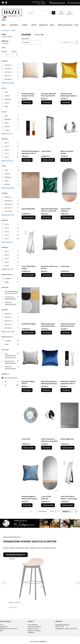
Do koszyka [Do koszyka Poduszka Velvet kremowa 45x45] (27, 102)
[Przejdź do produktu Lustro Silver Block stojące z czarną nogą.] (69, 473)
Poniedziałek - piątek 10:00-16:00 (66, 629)
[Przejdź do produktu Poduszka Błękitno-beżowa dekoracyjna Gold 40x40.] (31, 473)
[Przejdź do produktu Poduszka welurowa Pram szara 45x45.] (50, 70)
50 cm (7, 146)
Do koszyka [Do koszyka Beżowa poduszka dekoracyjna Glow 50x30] (47, 332)
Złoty (6, 92)
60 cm (7, 150)
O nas (2, 625)
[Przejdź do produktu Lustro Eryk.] (31, 415)
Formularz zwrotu (33, 629)
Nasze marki (4, 627)
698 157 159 (59, 627)
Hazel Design (5, 30)
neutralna (8, 278)
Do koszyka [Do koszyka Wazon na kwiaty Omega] (66, 160)
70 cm (7, 154)
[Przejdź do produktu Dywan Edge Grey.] (69, 415)
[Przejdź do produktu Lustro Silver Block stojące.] (31, 243)
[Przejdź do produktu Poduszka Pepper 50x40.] (31, 358)
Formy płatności (33, 625)
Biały (6, 106)
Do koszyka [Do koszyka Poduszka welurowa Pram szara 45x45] (47, 102)
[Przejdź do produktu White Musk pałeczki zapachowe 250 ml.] (69, 358)
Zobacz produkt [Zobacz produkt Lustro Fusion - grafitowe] (48, 505)
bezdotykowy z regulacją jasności (10, 298)
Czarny (7, 103)
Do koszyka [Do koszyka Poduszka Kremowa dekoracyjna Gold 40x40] (66, 332)
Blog (1, 631)
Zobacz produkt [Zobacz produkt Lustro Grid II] (48, 160)
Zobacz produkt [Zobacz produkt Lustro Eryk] (29, 448)
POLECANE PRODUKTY (15, 555)
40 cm (7, 224)
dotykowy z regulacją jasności (10, 303)
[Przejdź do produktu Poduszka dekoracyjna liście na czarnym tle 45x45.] (50, 185)
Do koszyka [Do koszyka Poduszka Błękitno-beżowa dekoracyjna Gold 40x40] (27, 505)
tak (6, 381)
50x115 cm (8, 211)
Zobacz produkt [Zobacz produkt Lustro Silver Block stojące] (29, 275)
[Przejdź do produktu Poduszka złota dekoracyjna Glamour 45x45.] (69, 70)
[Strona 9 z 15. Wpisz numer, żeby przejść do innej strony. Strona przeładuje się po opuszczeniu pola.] (69, 42)
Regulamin (31, 632)
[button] (53, 13)
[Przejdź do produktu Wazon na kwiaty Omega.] (69, 128)
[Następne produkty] (67, 511)
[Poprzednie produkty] (41, 511)
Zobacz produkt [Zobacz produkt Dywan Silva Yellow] (29, 332)
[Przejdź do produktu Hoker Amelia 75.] (33, 579)
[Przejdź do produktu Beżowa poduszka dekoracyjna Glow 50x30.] (50, 300)
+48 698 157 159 (75, 3)
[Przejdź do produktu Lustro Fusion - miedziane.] (69, 185)
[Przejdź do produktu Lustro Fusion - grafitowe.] (50, 473)
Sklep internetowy (38, 641)
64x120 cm (8, 328)
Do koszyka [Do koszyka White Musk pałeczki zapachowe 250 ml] (66, 390)
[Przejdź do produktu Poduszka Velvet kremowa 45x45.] (31, 70)
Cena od (4, 51)
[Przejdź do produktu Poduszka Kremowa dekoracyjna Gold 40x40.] (69, 300)
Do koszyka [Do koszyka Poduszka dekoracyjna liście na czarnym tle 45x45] (47, 217)
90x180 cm (8, 79)
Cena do (14, 51)
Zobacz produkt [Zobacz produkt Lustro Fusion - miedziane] (67, 217)
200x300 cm (9, 204)
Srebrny (7, 96)
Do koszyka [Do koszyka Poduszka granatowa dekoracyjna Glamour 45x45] (47, 390)
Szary (7, 123)
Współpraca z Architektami (9, 629)
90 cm (7, 157)
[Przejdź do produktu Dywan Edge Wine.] (31, 185)
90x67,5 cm (9, 321)
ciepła (7, 282)
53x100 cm (8, 324)
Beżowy (7, 126)
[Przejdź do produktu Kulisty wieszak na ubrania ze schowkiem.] (50, 415)
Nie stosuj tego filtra (11, 378)
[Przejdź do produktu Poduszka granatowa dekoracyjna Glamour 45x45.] (50, 358)
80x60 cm (8, 317)
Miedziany (8, 99)
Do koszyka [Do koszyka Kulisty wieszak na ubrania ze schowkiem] (47, 448)
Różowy (7, 184)
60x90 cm (8, 76)
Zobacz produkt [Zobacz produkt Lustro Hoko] (67, 275)
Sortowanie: (25, 39)
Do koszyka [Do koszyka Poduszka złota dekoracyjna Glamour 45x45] (66, 102)
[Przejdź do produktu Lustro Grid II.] (50, 128)
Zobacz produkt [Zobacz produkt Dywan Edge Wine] (29, 217)
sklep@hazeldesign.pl (58, 3)
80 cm (7, 143)
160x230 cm (9, 201)
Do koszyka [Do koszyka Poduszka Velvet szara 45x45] (47, 275)
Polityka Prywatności (34, 631)
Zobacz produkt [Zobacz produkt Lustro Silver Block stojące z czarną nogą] (67, 505)
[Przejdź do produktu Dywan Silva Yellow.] (31, 300)
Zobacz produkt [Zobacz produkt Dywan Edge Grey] (67, 448)
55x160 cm (8, 72)
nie (6, 385)
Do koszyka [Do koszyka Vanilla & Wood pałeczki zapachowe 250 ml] (27, 160)
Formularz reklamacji (34, 627)
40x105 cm (8, 208)
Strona (65, 42)
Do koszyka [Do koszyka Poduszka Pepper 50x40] (27, 390)
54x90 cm (8, 69)
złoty (6, 116)
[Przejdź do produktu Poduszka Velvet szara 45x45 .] (50, 243)
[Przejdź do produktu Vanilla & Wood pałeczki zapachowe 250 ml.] (31, 128)
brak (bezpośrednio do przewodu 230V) (11, 292)
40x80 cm (8, 65)
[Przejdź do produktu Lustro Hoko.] (69, 243)
